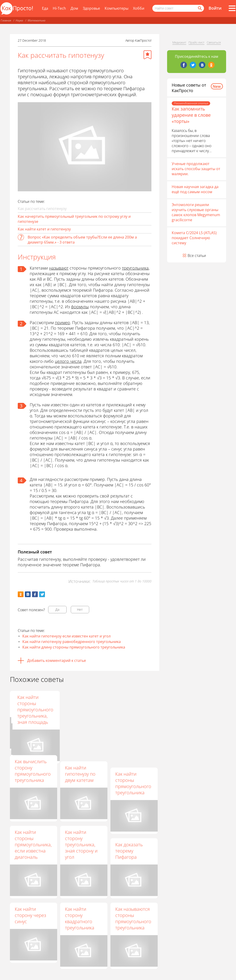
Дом (74, 8)
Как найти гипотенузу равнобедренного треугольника (72, 642)
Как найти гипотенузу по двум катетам (80, 774)
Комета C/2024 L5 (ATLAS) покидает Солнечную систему (194, 238)
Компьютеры (117, 8)
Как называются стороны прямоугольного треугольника (133, 918)
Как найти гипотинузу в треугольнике (29, 703)
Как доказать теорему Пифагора (129, 851)
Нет (80, 609)
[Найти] (200, 8)
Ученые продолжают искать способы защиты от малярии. (196, 169)
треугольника (135, 268)
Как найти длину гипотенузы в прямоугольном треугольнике (83, 707)
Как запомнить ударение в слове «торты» (191, 115)
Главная (6, 20)
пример (62, 323)
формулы (80, 307)
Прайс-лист (196, 42)
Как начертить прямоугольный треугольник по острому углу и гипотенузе (74, 219)
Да (57, 609)
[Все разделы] (232, 8)
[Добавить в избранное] (147, 55)
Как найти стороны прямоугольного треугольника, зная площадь (133, 710)
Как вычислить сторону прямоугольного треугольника (33, 771)
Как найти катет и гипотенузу (44, 229)
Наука (19, 20)
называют (59, 268)
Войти (215, 8)
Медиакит (179, 42)
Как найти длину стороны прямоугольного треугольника (74, 647)
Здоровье (91, 8)
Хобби (139, 8)
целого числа (68, 361)
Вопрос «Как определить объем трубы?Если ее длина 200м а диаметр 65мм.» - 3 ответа (82, 240)
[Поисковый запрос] (178, 8)
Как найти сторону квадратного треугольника (80, 918)
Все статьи (197, 256)
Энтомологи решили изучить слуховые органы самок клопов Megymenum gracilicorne (196, 212)
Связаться (214, 42)
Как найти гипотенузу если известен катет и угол (66, 636)
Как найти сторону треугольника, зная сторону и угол (81, 845)
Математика (37, 20)
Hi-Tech (59, 8)
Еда (45, 8)
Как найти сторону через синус (30, 915)
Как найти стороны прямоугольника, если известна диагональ (33, 845)
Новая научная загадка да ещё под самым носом (195, 189)
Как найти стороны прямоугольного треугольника (133, 783)
